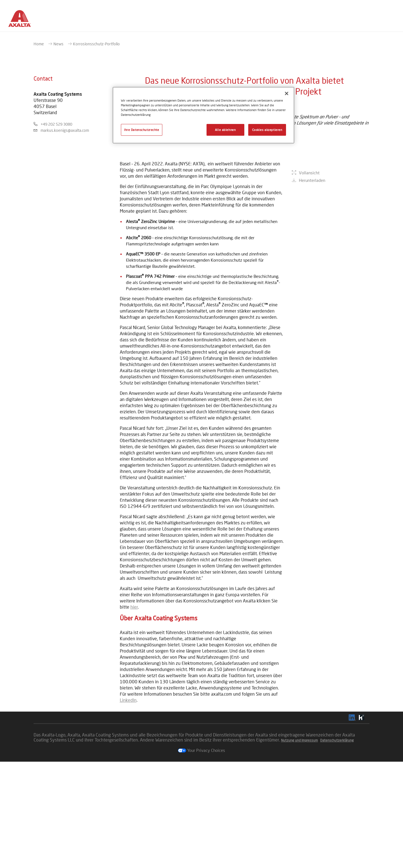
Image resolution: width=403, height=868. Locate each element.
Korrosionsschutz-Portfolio (96, 150)
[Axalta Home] (22, 20)
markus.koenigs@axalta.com (65, 237)
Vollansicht (309, 316)
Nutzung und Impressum (299, 847)
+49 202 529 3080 (56, 230)
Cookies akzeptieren (267, 130)
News (58, 150)
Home (39, 150)
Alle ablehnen (225, 130)
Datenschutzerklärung (337, 847)
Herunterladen (312, 324)
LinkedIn (128, 806)
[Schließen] (287, 93)
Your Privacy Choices (201, 857)
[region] (203, 115)
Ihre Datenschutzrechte (142, 130)
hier (134, 713)
